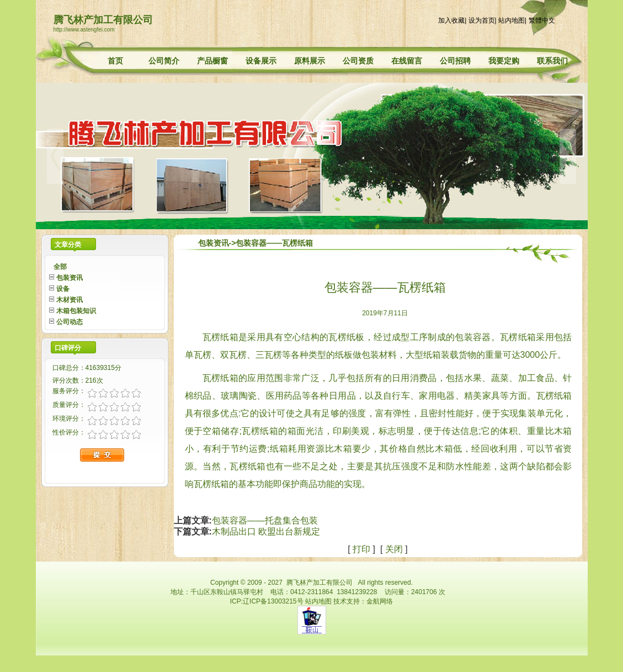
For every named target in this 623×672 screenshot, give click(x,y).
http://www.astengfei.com (84, 30)
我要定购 (504, 61)
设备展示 (261, 61)
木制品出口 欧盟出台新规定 (266, 531)
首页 (115, 61)
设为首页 (482, 20)
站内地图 (512, 20)
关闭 (394, 549)
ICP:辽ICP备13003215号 (267, 601)
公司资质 (358, 61)
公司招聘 (455, 61)
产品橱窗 (212, 61)
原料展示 (310, 61)
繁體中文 (542, 20)
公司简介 (164, 61)
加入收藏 (451, 20)
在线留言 (407, 61)
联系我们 (552, 61)
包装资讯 (214, 243)
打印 (361, 549)
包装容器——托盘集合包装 (265, 520)
